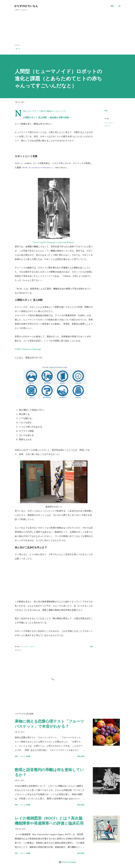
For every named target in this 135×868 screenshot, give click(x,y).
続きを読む (81, 756)
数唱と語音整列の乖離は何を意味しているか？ (49, 772)
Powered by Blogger (67, 862)
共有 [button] (106, 111)
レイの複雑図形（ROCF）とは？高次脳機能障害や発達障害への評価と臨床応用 (49, 821)
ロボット (107, 126)
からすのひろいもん (26, 6)
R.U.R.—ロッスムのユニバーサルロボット (38, 168)
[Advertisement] (67, 28)
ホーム (18, 49)
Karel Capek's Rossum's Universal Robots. (54, 242)
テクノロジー (109, 123)
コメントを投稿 (25, 756)
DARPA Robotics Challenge (28, 349)
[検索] (112, 6)
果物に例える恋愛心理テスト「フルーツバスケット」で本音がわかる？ (49, 724)
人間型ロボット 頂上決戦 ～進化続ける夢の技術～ (47, 117)
